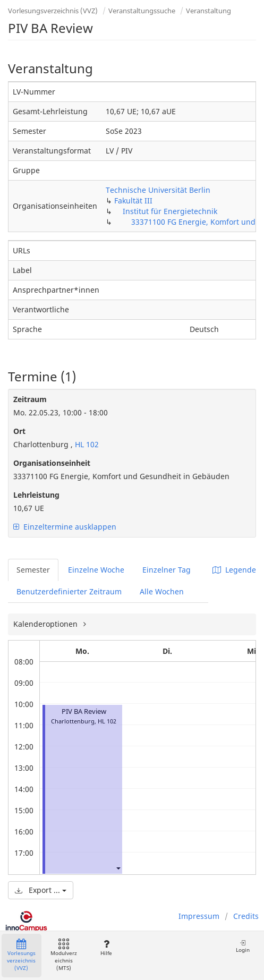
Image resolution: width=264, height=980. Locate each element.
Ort (19, 431)
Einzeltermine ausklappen (65, 527)
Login (243, 946)
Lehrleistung (36, 495)
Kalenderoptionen (46, 624)
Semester (33, 570)
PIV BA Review (84, 711)
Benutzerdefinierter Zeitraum (69, 591)
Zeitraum (30, 399)
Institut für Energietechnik (170, 211)
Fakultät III (133, 201)
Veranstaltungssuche (142, 11)
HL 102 (86, 444)
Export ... (41, 890)
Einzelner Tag (167, 570)
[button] (118, 868)
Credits (246, 916)
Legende (234, 570)
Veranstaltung (208, 11)
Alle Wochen (162, 591)
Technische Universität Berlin (158, 190)
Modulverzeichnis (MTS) (64, 955)
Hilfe (106, 948)
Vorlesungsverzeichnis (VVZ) (53, 11)
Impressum (199, 916)
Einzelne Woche (96, 570)
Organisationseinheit (52, 463)
